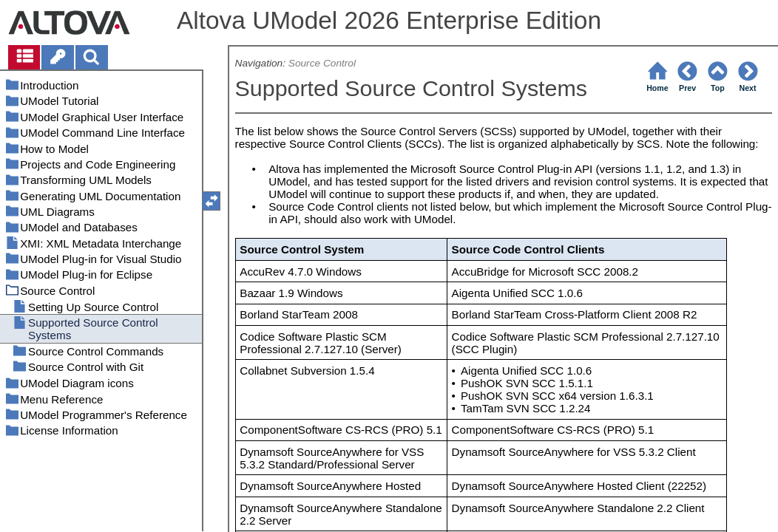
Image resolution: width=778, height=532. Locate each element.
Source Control (322, 63)
